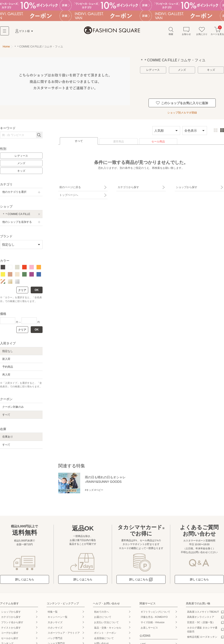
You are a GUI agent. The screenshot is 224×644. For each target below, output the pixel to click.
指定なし (8, 351)
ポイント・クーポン (105, 633)
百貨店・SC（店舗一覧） (201, 622)
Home (6, 47)
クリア (22, 290)
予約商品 (8, 367)
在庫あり (8, 437)
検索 (171, 31)
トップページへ (69, 195)
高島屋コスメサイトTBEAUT (203, 612)
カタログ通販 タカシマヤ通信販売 (202, 630)
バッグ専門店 (55, 638)
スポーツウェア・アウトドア (64, 633)
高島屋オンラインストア (201, 617)
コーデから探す (10, 633)
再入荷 (6, 375)
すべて (79, 141)
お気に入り (202, 31)
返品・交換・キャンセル (108, 628)
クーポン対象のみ (13, 407)
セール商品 (158, 142)
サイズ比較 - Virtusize (153, 622)
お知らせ (186, 31)
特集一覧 (53, 612)
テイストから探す (11, 628)
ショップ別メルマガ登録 (182, 113)
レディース (153, 70)
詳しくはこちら (25, 580)
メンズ (182, 70)
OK (37, 290)
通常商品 (118, 142)
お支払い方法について (106, 622)
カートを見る (217, 31)
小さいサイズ (55, 628)
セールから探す (10, 638)
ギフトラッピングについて (155, 612)
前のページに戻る (70, 187)
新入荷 (6, 359)
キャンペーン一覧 (58, 617)
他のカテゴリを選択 (14, 192)
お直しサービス (149, 628)
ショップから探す (187, 187)
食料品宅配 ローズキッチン (202, 637)
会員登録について (104, 638)
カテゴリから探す (128, 187)
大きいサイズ (55, 622)
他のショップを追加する (17, 222)
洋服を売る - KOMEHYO (154, 617)
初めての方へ (101, 612)
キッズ (211, 70)
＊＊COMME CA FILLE (16, 214)
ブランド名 (12, 622)
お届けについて (103, 617)
